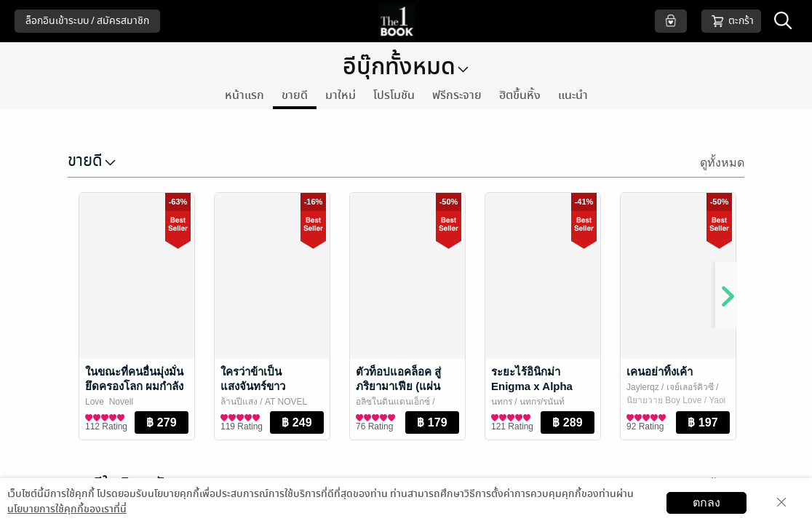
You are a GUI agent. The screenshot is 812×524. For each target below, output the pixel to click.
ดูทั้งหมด (722, 163)
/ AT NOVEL (282, 402)
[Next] (723, 288)
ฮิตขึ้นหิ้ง (520, 95)
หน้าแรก (244, 95)
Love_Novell (109, 402)
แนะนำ (573, 95)
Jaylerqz (643, 387)
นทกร (502, 402)
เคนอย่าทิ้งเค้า (660, 372)
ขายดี (295, 95)
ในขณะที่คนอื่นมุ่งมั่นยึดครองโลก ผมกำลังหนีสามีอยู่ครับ (134, 386)
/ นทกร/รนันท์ (538, 402)
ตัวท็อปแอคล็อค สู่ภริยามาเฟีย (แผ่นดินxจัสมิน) (398, 386)
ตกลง (706, 503)
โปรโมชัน (394, 95)
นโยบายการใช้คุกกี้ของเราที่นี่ (67, 509)
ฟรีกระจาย (457, 95)
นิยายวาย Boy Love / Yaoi (676, 400)
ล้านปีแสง (239, 402)
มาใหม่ (341, 95)
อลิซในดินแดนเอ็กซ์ (393, 402)
